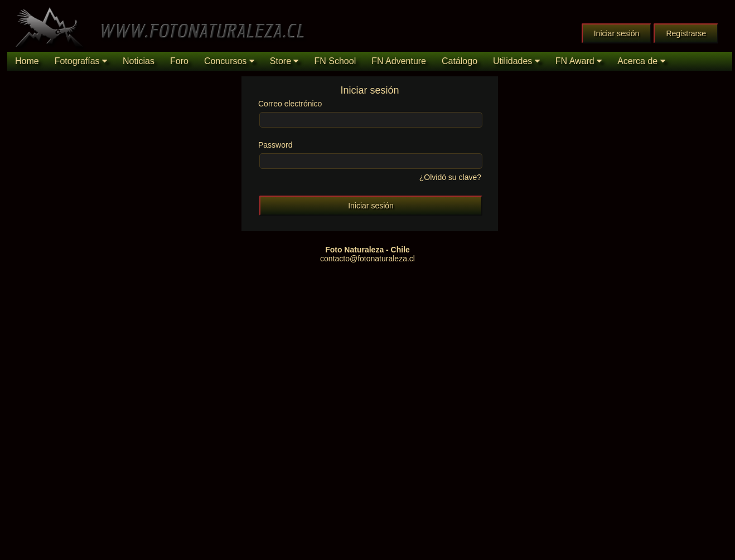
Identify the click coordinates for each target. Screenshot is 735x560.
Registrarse (686, 33)
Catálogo (460, 61)
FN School (335, 61)
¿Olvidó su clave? (449, 177)
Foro (179, 61)
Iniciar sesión (617, 33)
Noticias (139, 61)
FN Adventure (399, 61)
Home (27, 61)
